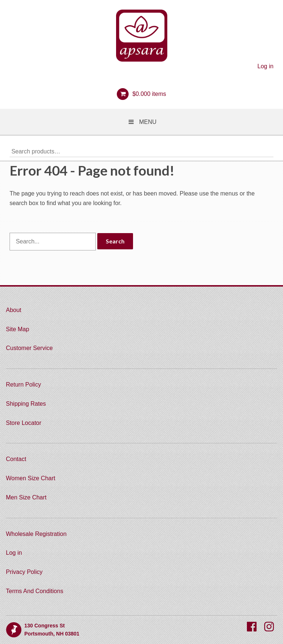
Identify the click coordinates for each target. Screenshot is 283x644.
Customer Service (29, 348)
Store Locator (24, 423)
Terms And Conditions (35, 591)
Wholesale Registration (36, 534)
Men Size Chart (26, 497)
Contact (16, 459)
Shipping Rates (26, 404)
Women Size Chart (31, 478)
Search (268, 151)
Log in (266, 66)
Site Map (18, 329)
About (14, 310)
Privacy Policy (24, 572)
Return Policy (23, 385)
